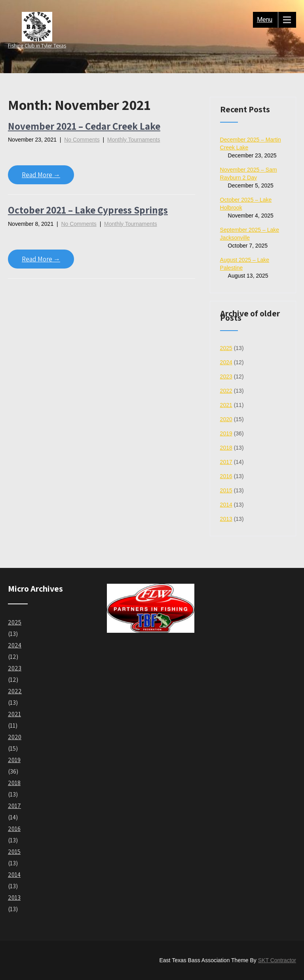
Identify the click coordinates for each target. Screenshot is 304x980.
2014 (226, 505)
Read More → (41, 175)
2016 (226, 476)
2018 (226, 448)
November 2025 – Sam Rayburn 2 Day (249, 174)
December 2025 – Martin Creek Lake (251, 144)
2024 (226, 362)
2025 (226, 348)
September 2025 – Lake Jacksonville (250, 234)
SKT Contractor (277, 960)
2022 (226, 391)
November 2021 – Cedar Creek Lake (84, 126)
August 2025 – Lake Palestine (245, 264)
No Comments (82, 140)
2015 (226, 490)
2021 (226, 405)
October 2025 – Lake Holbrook (246, 204)
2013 (226, 519)
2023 (226, 376)
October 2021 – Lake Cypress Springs (88, 210)
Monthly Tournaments (134, 140)
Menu (265, 20)
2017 (226, 462)
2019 (226, 433)
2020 (226, 419)
